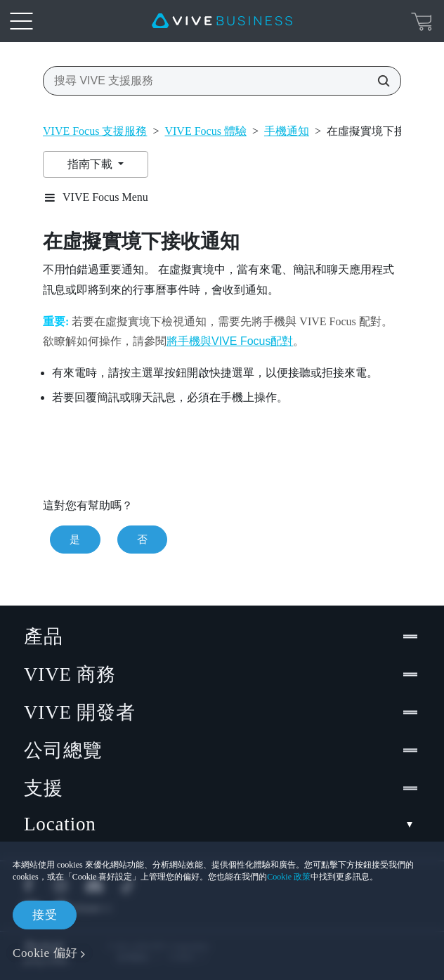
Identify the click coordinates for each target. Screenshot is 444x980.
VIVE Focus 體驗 (205, 131)
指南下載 (91, 164)
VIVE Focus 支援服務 (95, 131)
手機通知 (287, 131)
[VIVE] (222, 21)
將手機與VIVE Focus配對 (230, 341)
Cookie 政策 (289, 877)
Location (222, 824)
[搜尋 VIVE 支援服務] (379, 81)
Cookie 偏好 (45, 953)
